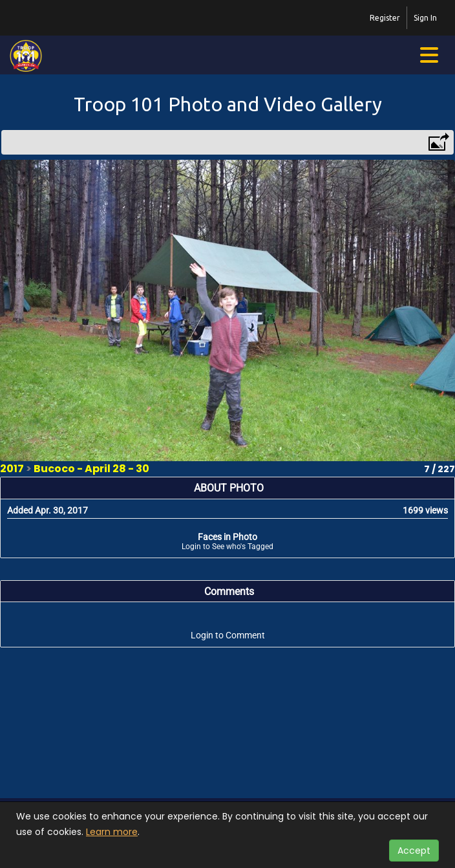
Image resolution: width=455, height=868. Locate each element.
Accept (414, 851)
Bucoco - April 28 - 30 (91, 469)
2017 (12, 469)
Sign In (425, 18)
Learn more (112, 832)
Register (385, 18)
